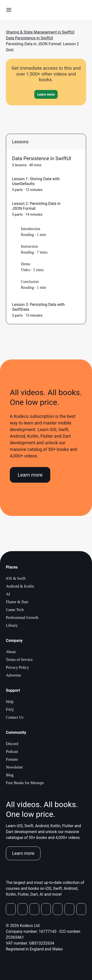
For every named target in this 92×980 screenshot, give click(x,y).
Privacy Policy (17, 667)
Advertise (13, 675)
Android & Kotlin (20, 586)
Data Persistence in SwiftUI (29, 38)
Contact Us (15, 717)
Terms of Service (19, 660)
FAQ (10, 709)
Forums (12, 759)
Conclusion (30, 282)
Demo (26, 264)
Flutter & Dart (17, 602)
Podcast (12, 752)
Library (12, 625)
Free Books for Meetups (25, 783)
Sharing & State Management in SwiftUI (40, 32)
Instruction (29, 246)
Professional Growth (22, 618)
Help (10, 702)
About (11, 652)
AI (8, 594)
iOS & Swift (16, 578)
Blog (10, 775)
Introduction (31, 229)
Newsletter (14, 767)
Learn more (30, 475)
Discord (12, 744)
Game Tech (15, 610)
